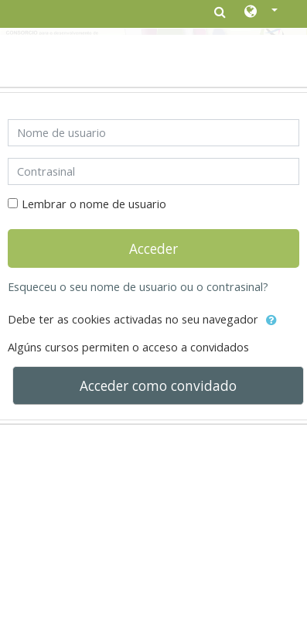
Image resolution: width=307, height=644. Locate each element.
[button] (261, 12)
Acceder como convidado (158, 385)
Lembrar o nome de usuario (94, 204)
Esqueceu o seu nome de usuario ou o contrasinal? (138, 287)
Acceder (153, 248)
